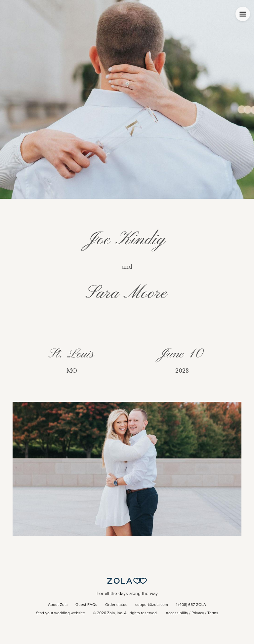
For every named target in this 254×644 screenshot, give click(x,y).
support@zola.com (152, 605)
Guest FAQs (86, 605)
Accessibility (177, 613)
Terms (213, 613)
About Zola (58, 605)
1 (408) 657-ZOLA (191, 605)
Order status (116, 605)
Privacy (198, 613)
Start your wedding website (61, 613)
